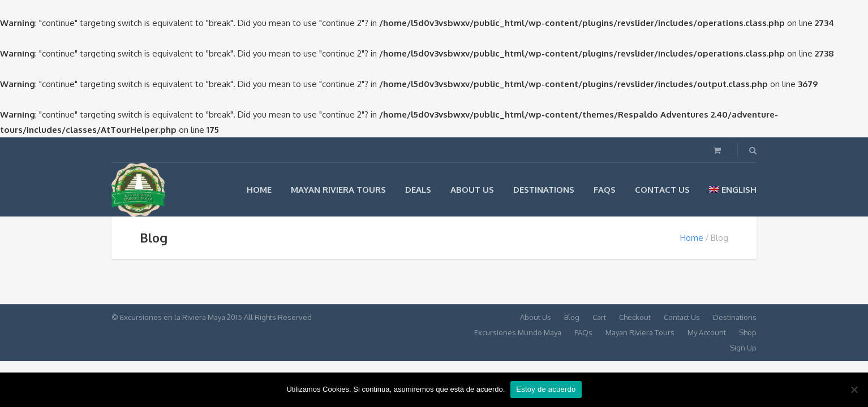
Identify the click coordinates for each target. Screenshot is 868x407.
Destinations (544, 190)
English (733, 190)
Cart (599, 317)
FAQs (605, 190)
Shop (748, 332)
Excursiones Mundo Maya (518, 332)
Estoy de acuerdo (546, 389)
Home (259, 190)
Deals (418, 190)
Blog (572, 317)
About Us (472, 190)
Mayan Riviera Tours (338, 190)
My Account (707, 332)
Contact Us (662, 190)
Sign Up (743, 348)
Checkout (635, 317)
